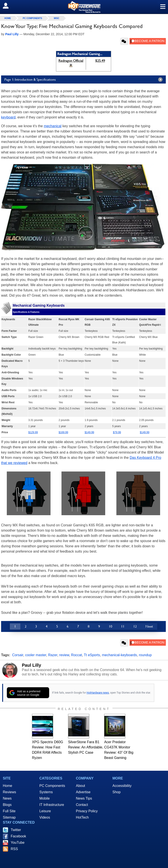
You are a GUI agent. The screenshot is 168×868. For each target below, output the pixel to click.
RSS (14, 849)
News (7, 798)
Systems (46, 792)
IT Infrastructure (52, 805)
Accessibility (122, 786)
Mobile (45, 798)
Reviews (9, 792)
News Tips (84, 798)
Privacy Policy (87, 811)
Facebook (18, 836)
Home (8, 786)
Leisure (45, 811)
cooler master (36, 655)
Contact (82, 805)
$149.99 (144, 432)
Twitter (16, 830)
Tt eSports (92, 655)
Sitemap (9, 817)
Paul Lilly (31, 665)
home (8, 18)
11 (123, 626)
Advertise (83, 792)
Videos (45, 817)
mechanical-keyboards (119, 655)
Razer (53, 655)
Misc (57, 18)
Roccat (77, 655)
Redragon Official (71, 61)
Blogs (7, 805)
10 (110, 626)
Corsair (18, 655)
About (80, 786)
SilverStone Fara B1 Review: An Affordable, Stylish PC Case (86, 747)
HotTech (82, 817)
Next (149, 626)
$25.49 (100, 61)
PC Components (32, 18)
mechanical (53, 126)
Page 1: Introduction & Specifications (85, 80)
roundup (145, 655)
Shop (116, 792)
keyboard (8, 117)
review (64, 655)
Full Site (9, 811)
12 (135, 626)
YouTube (18, 843)
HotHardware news (98, 693)
